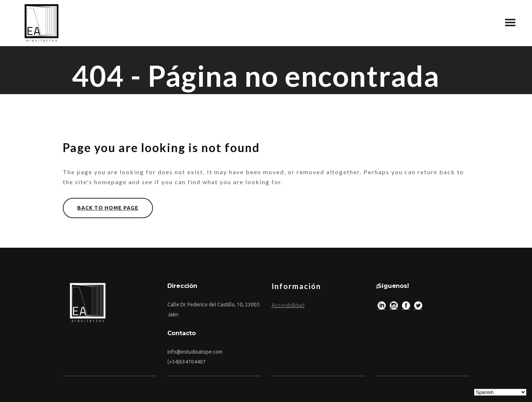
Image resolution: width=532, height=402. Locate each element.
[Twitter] (418, 307)
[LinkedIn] (382, 307)
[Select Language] (500, 392)
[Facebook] (406, 307)
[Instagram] (394, 307)
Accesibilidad (288, 305)
